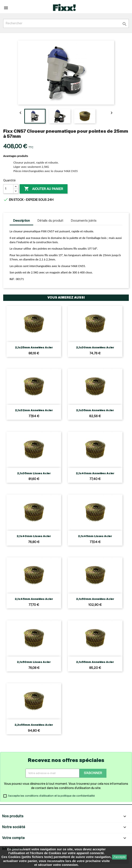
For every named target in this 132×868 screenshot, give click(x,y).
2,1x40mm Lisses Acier (34, 536)
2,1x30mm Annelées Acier (95, 348)
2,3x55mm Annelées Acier (34, 725)
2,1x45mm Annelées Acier (34, 599)
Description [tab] (21, 221)
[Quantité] (8, 189)
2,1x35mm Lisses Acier (34, 474)
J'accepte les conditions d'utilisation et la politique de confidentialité (51, 796)
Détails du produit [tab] (50, 221)
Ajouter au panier (44, 189)
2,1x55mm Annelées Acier (95, 662)
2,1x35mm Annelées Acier (95, 410)
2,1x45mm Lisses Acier (95, 536)
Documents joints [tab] (84, 221)
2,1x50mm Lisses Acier (34, 662)
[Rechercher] (66, 23)
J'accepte (119, 857)
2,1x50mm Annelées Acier (95, 599)
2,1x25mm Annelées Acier (34, 348)
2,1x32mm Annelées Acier (34, 410)
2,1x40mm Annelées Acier (95, 474)
